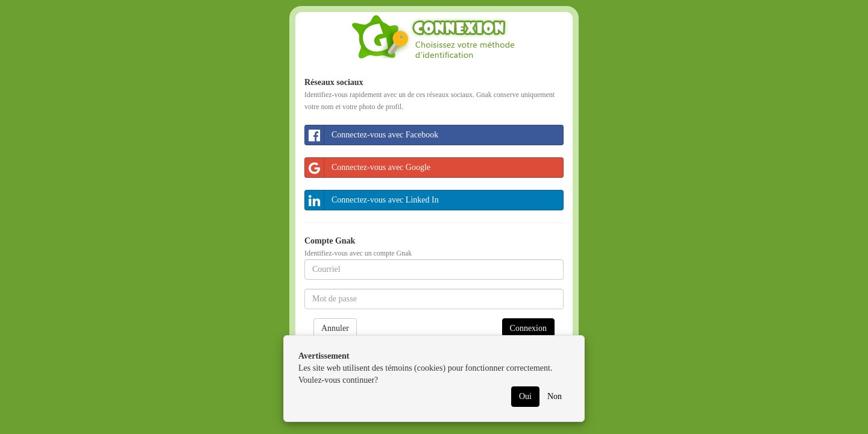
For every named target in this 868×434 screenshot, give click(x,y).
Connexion (528, 328)
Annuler (335, 328)
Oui (525, 396)
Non (555, 396)
